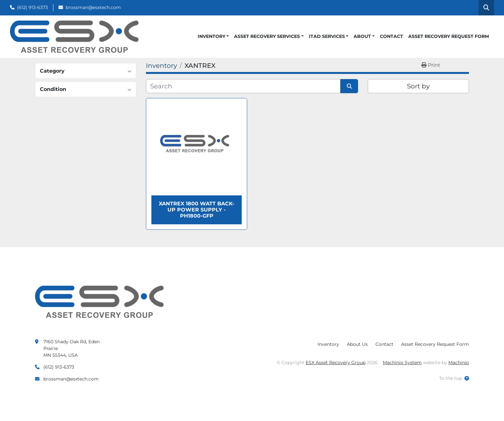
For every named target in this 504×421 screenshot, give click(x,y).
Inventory (212, 36)
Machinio (459, 363)
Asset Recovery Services (267, 36)
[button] (213, 36)
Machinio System (402, 363)
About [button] (362, 36)
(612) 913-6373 (32, 7)
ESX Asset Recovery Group (336, 363)
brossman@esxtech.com (93, 7)
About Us (357, 344)
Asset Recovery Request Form (449, 36)
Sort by (418, 86)
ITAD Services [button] (327, 36)
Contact (392, 36)
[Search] (243, 86)
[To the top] (454, 378)
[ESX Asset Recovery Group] (99, 301)
